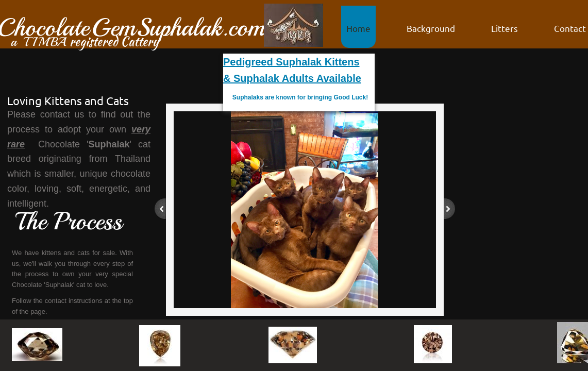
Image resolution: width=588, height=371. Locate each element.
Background (431, 28)
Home (358, 28)
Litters (505, 28)
